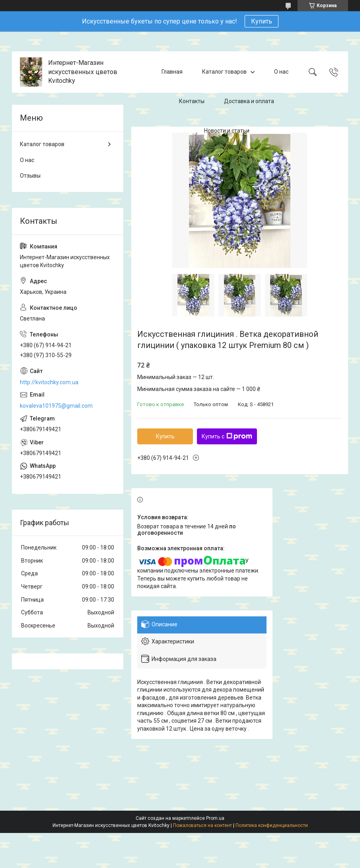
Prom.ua (215, 818)
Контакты (192, 101)
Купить (262, 21)
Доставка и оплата (249, 101)
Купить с (227, 436)
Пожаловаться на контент (202, 825)
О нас (281, 72)
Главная (172, 72)
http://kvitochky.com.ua (49, 382)
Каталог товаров (224, 72)
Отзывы (30, 176)
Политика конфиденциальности (272, 825)
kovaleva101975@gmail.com (56, 406)
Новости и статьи (227, 131)
